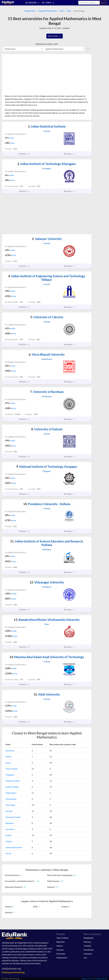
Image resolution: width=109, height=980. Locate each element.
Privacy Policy (101, 978)
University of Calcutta (47, 317)
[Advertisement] (23, 75)
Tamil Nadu (10, 805)
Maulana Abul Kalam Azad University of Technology (47, 657)
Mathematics (30, 11)
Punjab (8, 835)
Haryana (9, 811)
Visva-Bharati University (47, 354)
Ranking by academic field (47, 44)
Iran (85, 958)
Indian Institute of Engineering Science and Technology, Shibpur (47, 278)
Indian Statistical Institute (47, 126)
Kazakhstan (89, 950)
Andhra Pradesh (12, 787)
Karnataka (10, 829)
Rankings (69, 154)
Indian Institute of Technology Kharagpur (47, 164)
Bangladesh (89, 938)
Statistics (24, 154)
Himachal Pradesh (13, 817)
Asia (62, 11)
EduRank (66, 28)
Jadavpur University (47, 239)
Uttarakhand (11, 799)
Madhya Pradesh (13, 781)
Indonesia (88, 954)
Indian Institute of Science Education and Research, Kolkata (47, 543)
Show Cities (55, 36)
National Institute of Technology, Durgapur (47, 467)
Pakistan (87, 942)
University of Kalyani (47, 429)
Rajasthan (10, 823)
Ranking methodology (13, 972)
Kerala (8, 853)
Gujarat (9, 841)
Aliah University (47, 694)
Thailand (87, 946)
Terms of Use (87, 978)
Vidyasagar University (47, 582)
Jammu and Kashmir (14, 847)
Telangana (10, 775)
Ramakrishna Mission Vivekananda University (47, 620)
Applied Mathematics (48, 11)
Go (88, 49)
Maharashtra (11, 793)
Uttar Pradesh (11, 769)
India (69, 11)
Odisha (8, 757)
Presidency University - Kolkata (47, 504)
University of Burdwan (47, 392)
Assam (8, 763)
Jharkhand (10, 751)
